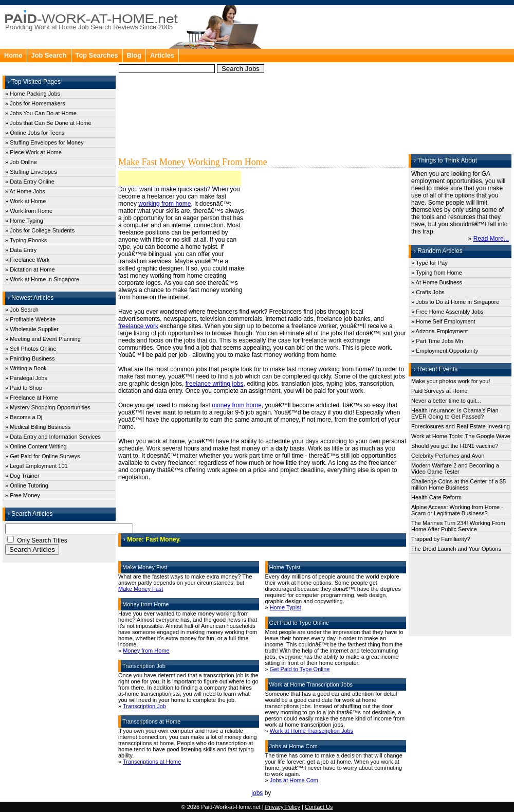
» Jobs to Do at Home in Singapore (455, 302)
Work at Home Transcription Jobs (311, 731)
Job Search (49, 55)
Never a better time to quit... (446, 401)
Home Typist (286, 607)
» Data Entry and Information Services (53, 437)
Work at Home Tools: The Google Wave (461, 436)
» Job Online (21, 162)
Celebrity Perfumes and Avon (448, 456)
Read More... (491, 239)
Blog (134, 55)
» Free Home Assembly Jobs (447, 312)
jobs (257, 793)
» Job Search (22, 310)
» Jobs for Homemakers (35, 103)
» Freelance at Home (32, 398)
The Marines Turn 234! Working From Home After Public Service (458, 526)
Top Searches (97, 55)
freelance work (138, 326)
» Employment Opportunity (445, 351)
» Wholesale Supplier (32, 329)
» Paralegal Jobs (26, 378)
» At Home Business (437, 282)
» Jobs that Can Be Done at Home (48, 123)
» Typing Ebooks (26, 240)
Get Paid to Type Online (300, 669)
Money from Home (146, 651)
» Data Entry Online (30, 182)
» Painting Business (30, 358)
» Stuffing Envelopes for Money (44, 142)
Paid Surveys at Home (439, 391)
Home (13, 55)
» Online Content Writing (36, 446)
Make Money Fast (141, 589)
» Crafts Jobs (428, 292)
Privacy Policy (283, 807)
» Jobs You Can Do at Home (41, 113)
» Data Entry (21, 250)
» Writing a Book (26, 368)
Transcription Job (144, 706)
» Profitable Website (30, 319)
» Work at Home (25, 201)
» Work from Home (29, 211)
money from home (237, 405)
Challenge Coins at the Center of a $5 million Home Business (458, 484)
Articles (162, 55)
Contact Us (319, 807)
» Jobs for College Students (40, 230)
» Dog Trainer (22, 476)
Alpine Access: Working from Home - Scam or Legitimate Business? (457, 510)
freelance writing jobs (215, 384)
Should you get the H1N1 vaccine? (455, 446)
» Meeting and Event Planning (43, 339)
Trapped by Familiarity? (441, 539)
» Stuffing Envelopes (31, 172)
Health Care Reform (436, 497)
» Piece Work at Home (33, 152)
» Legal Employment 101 (36, 466)
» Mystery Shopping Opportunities (48, 407)
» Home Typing (24, 221)
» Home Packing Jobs (33, 94)
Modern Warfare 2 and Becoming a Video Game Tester (455, 468)
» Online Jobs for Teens (35, 133)
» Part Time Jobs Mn (437, 341)
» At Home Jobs (25, 191)
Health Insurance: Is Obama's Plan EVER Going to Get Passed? (455, 413)
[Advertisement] (355, 82)
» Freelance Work (27, 260)
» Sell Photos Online (31, 349)
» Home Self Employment (443, 321)
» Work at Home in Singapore (42, 279)
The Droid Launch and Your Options (456, 549)
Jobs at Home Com (294, 780)
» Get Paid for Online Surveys (43, 456)
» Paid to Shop (24, 388)
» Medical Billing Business (38, 427)
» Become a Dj (24, 417)
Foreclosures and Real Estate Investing (461, 426)
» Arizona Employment (439, 331)
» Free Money (23, 495)
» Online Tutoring (27, 485)
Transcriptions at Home (152, 762)
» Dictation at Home (30, 269)
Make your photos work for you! (451, 381)
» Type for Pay (429, 263)
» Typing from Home (437, 273)
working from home (164, 204)
